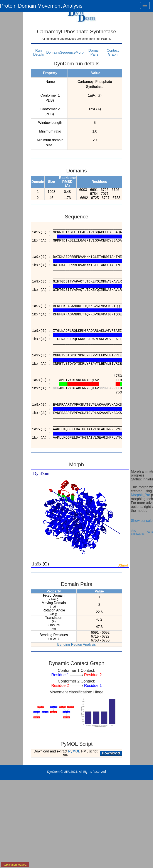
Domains (53, 52)
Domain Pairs (94, 52)
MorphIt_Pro (141, 495)
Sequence (68, 52)
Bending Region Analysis (76, 644)
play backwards (138, 532)
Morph (81, 52)
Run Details (39, 52)
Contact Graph (113, 52)
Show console (142, 521)
